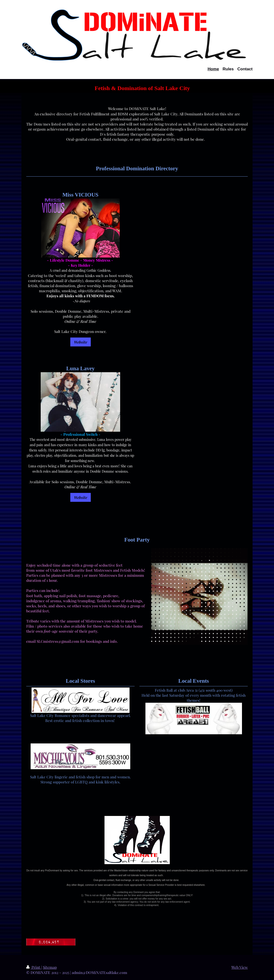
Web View (240, 967)
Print (34, 967)
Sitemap (50, 967)
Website (81, 342)
